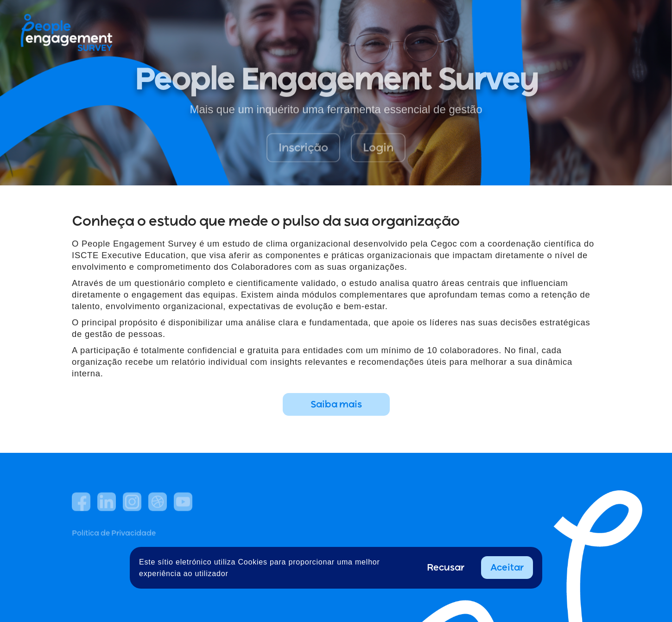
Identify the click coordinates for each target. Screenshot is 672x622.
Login (378, 154)
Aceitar (507, 567)
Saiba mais (336, 404)
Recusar (446, 567)
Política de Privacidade (114, 556)
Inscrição (303, 154)
